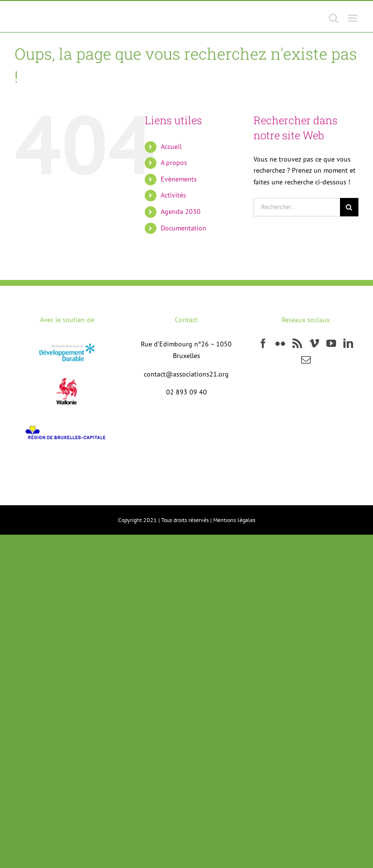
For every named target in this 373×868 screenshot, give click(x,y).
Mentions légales (234, 520)
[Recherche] (349, 207)
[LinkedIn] (348, 344)
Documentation (184, 228)
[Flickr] (280, 344)
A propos (174, 163)
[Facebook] (263, 344)
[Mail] (306, 360)
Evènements (179, 179)
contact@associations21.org (186, 374)
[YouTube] (331, 344)
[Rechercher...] (297, 207)
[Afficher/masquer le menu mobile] (353, 18)
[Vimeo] (314, 344)
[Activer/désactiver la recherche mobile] (334, 18)
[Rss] (297, 344)
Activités (173, 195)
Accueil (171, 147)
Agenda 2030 (181, 212)
